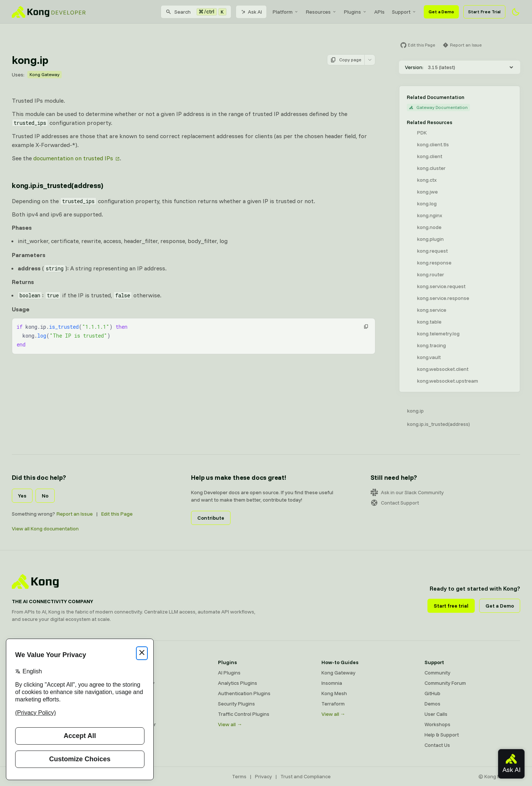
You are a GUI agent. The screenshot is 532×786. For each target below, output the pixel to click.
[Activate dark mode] (516, 12)
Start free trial (451, 606)
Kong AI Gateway (135, 683)
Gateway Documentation (438, 107)
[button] (366, 327)
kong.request (432, 251)
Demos (432, 704)
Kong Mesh (128, 693)
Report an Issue (75, 514)
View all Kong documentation (45, 529)
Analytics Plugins (238, 683)
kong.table (429, 322)
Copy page (346, 60)
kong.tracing (432, 345)
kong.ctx (427, 180)
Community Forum (445, 683)
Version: (414, 67)
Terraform (333, 704)
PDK (422, 133)
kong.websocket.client (443, 369)
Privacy (263, 776)
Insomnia (125, 704)
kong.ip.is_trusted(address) (439, 424)
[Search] (196, 12)
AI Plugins (229, 673)
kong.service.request (441, 286)
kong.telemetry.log (438, 334)
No (45, 496)
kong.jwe (427, 192)
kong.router (431, 274)
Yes (22, 496)
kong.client (430, 156)
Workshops (437, 724)
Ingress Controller (135, 724)
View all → (230, 724)
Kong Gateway (45, 74)
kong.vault (429, 357)
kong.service (432, 310)
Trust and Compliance (306, 776)
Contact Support (395, 503)
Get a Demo (441, 12)
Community (437, 673)
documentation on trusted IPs (73, 158)
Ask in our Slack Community (407, 492)
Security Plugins (236, 704)
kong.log (427, 204)
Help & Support (442, 735)
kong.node (429, 227)
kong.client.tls (433, 144)
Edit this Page (117, 514)
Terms (239, 776)
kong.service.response (443, 298)
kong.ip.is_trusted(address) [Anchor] (57, 185)
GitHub (432, 693)
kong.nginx (430, 215)
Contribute (211, 518)
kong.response (434, 263)
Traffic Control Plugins (244, 714)
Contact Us (437, 745)
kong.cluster (431, 168)
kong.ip (415, 411)
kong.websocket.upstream (448, 381)
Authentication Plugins (244, 693)
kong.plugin (430, 239)
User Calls (436, 714)
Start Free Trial (484, 12)
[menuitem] (286, 12)
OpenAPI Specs (133, 714)
